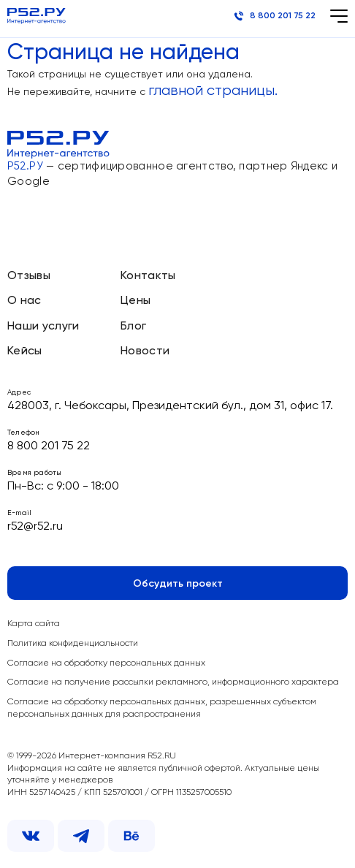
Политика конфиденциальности (73, 644)
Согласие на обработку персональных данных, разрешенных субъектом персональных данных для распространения (162, 708)
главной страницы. (213, 91)
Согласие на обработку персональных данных (106, 663)
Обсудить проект (178, 584)
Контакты (148, 276)
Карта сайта (34, 624)
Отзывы (29, 276)
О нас (24, 301)
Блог (133, 327)
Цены (135, 301)
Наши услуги (43, 327)
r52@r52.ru (35, 527)
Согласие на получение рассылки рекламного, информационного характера (173, 682)
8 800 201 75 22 (275, 16)
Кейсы (25, 351)
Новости (145, 351)
